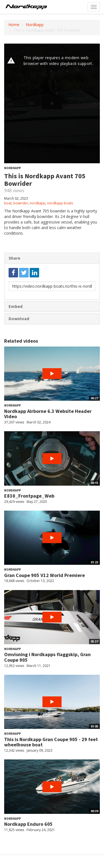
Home (14, 25)
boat (8, 203)
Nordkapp (35, 25)
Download (19, 318)
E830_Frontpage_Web (29, 496)
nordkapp (38, 203)
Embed (16, 306)
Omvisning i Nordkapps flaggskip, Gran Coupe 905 (47, 657)
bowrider (21, 203)
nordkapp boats (60, 203)
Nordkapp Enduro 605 (28, 824)
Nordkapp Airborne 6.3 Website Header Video (48, 414)
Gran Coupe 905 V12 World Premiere (45, 575)
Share (14, 258)
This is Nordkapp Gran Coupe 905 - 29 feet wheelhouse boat (51, 742)
